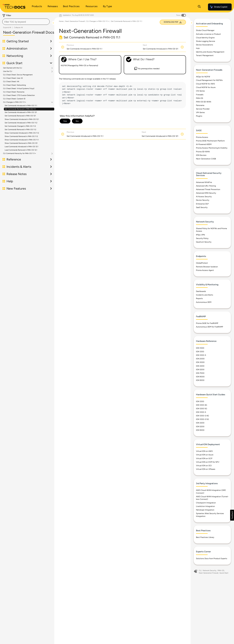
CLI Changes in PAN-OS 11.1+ (15, 102)
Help (10, 181)
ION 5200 (200, 370)
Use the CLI (8, 71)
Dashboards (201, 291)
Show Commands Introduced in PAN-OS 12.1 (22, 119)
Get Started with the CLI (13, 68)
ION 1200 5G (202, 409)
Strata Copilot (218, 7)
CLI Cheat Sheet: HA (11, 82)
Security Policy (202, 238)
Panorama (200, 105)
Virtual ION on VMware (206, 469)
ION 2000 (200, 359)
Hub (198, 48)
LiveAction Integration (205, 506)
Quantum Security (204, 242)
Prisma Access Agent (205, 270)
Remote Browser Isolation (207, 267)
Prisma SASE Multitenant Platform (210, 141)
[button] (232, 515)
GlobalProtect (202, 263)
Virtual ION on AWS (204, 451)
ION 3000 (200, 362)
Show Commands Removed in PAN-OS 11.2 (21, 136)
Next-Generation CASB (206, 159)
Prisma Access (202, 137)
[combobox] (26, 22)
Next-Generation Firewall (75, 21)
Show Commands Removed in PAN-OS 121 (21, 143)
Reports (199, 298)
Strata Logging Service (206, 41)
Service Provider (203, 109)
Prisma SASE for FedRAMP (207, 323)
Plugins (199, 116)
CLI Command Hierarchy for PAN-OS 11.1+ (20, 153)
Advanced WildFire (204, 182)
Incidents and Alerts (205, 295)
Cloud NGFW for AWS (205, 84)
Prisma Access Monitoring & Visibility (212, 148)
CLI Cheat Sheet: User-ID (13, 78)
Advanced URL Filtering (206, 186)
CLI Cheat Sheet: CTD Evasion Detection (19, 95)
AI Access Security (204, 197)
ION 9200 (200, 380)
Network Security (209, 571)
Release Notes (17, 174)
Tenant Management (205, 55)
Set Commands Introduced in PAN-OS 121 (21, 112)
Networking (15, 56)
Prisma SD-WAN (203, 152)
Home (61, 21)
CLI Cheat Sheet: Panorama (14, 92)
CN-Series (200, 91)
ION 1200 (200, 352)
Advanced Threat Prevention (208, 189)
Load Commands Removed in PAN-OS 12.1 (21, 150)
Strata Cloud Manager (205, 30)
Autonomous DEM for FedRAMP (209, 327)
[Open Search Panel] (199, 7)
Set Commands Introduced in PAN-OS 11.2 (21, 123)
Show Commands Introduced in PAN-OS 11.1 (22, 140)
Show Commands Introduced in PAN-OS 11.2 (22, 133)
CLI (200, 571)
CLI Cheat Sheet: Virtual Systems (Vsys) (19, 89)
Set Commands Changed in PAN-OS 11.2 (20, 126)
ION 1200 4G (202, 405)
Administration (17, 48)
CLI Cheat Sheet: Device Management (18, 75)
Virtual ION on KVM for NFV (208, 462)
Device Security (203, 200)
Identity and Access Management (210, 52)
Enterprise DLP (202, 204)
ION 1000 (200, 348)
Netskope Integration (205, 510)
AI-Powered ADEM (204, 144)
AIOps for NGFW (203, 77)
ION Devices (201, 155)
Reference (14, 159)
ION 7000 (200, 373)
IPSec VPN (200, 235)
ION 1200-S (201, 355)
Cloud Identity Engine (205, 38)
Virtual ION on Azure (205, 455)
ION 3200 (200, 366)
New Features (16, 188)
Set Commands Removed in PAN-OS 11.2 (20, 130)
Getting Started (18, 41)
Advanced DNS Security (206, 193)
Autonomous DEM (204, 302)
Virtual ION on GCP (204, 458)
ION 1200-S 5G (202, 419)
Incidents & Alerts (19, 167)
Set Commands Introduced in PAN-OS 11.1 (21, 106)
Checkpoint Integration (206, 503)
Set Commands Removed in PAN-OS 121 (20, 116)
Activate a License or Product (208, 34)
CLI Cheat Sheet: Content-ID (14, 99)
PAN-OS (199, 98)
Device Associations (205, 45)
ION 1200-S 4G (202, 416)
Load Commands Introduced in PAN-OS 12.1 (21, 147)
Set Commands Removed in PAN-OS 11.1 (20, 109)
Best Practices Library (205, 537)
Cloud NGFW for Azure (206, 87)
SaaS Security (202, 207)
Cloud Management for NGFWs (209, 80)
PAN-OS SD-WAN (204, 102)
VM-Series (200, 112)
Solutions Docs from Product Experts (212, 559)
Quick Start (14, 63)
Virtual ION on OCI (204, 466)
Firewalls (200, 95)
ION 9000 (200, 377)
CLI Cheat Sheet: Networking (14, 85)
